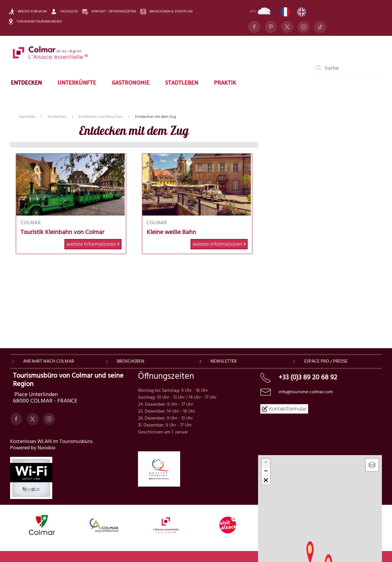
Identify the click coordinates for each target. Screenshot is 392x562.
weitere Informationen (93, 244)
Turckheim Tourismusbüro (35, 22)
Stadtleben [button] (182, 82)
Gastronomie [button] (131, 82)
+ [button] (266, 463)
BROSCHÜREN (131, 366)
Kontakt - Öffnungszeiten (109, 12)
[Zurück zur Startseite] (51, 53)
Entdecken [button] (26, 82)
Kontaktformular (284, 413)
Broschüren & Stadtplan (166, 12)
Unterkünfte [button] (77, 82)
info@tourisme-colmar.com (306, 396)
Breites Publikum (28, 12)
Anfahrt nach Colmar (49, 366)
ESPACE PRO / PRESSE (326, 366)
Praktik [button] (225, 82)
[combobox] (350, 68)
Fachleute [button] (65, 11)
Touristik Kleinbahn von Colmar (62, 232)
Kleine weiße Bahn (171, 232)
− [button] (266, 472)
